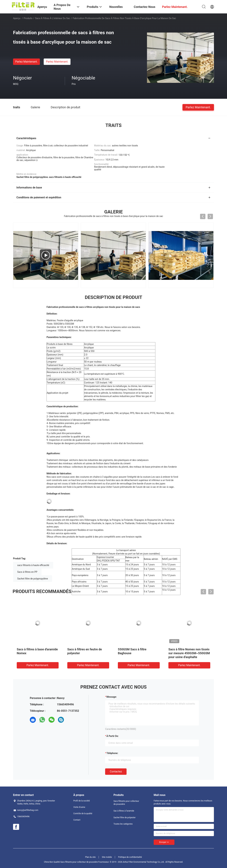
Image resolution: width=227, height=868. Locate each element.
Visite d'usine (79, 807)
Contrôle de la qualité (83, 814)
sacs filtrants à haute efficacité (33, 565)
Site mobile (107, 857)
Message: (112, 697)
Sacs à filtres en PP (27, 572)
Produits (28, 18)
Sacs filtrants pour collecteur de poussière (126, 803)
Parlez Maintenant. (26, 62)
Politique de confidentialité (130, 857)
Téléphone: (112, 753)
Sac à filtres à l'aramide (124, 811)
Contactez (116, 772)
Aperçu (17, 18)
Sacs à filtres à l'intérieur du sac (52, 18)
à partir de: (112, 736)
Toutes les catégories (123, 824)
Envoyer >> (164, 842)
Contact (77, 820)
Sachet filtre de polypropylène (33, 579)
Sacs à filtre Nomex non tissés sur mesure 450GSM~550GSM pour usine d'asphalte (189, 653)
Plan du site (90, 857)
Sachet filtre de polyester (125, 818)
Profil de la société (82, 801)
